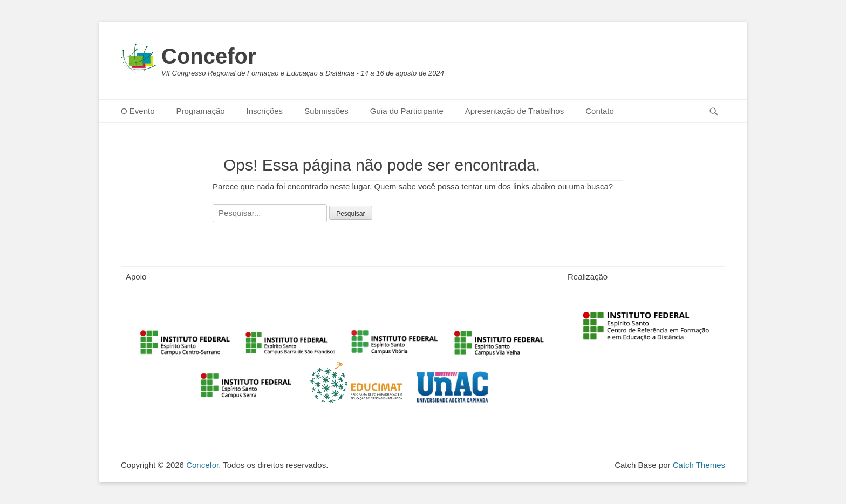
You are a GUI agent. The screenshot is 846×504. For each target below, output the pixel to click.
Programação (201, 111)
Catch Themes (699, 465)
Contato (600, 111)
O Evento (138, 111)
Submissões (326, 111)
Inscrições (265, 111)
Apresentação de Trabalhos (514, 111)
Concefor (209, 56)
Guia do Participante (407, 111)
